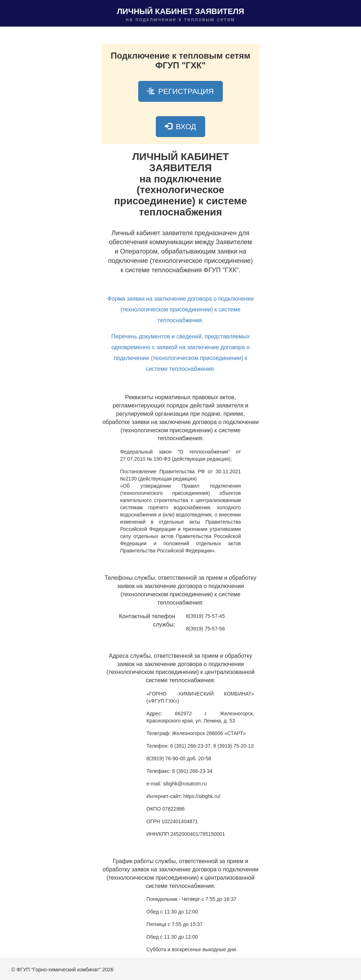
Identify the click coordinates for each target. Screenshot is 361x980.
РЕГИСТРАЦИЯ (180, 91)
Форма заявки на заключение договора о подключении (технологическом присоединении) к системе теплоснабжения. (180, 309)
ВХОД (180, 126)
